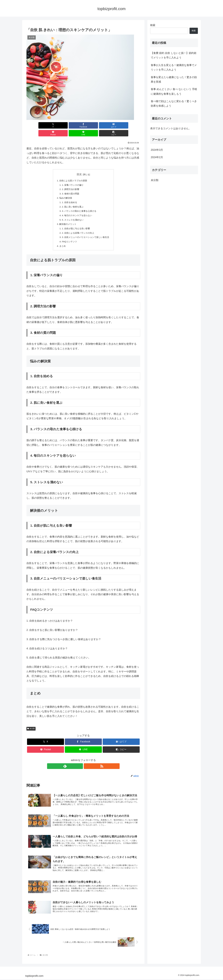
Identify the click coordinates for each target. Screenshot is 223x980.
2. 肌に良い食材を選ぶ (72, 201)
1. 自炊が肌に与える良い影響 (75, 224)
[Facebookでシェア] (55, 125)
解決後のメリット (67, 219)
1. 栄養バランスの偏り (72, 177)
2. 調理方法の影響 (70, 182)
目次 (79, 167)
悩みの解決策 (65, 191)
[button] (131, 125)
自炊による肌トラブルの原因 (73, 173)
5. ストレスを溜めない (72, 214)
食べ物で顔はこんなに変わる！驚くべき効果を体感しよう (174, 104)
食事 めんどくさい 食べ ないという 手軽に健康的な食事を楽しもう (174, 91)
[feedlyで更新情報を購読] (80, 762)
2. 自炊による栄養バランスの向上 (78, 228)
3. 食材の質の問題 (70, 187)
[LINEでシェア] (112, 125)
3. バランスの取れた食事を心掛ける (79, 205)
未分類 (31, 725)
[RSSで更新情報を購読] (87, 762)
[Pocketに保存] (93, 125)
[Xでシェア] (36, 125)
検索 (153, 25)
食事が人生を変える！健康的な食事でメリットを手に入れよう (174, 67)
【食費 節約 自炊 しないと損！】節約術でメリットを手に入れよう (174, 55)
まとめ (61, 242)
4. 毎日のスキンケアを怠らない (77, 210)
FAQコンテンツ (68, 237)
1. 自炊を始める (69, 196)
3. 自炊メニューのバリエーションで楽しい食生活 (86, 233)
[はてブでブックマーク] (74, 125)
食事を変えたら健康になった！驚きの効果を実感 (174, 79)
